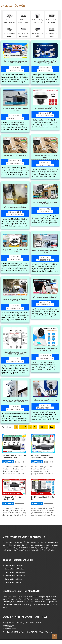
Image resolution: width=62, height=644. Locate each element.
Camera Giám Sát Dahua (14, 565)
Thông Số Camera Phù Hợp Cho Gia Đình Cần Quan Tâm (15, 353)
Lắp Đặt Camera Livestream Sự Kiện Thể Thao (15, 62)
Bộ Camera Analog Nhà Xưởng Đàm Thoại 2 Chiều (42, 456)
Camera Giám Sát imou (14, 579)
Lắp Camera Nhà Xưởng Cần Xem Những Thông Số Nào (15, 401)
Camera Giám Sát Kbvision (15, 576)
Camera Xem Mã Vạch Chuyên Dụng (45, 157)
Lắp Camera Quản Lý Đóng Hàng (15, 156)
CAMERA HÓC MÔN (9, 6)
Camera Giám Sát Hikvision (15, 572)
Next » (44, 427)
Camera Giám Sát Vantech (15, 569)
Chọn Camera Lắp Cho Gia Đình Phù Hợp (45, 203)
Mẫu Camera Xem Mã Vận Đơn (45, 108)
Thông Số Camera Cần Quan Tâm (45, 400)
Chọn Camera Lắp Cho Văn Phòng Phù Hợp (45, 251)
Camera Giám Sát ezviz (14, 582)
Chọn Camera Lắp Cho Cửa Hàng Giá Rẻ (15, 251)
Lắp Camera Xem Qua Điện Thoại (45, 297)
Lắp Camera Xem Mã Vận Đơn (15, 207)
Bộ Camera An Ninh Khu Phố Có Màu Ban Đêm (14, 456)
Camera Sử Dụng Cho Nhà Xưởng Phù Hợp (15, 110)
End (52, 427)
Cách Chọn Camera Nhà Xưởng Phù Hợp (15, 300)
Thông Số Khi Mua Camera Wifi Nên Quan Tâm (45, 350)
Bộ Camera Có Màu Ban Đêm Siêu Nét (12, 498)
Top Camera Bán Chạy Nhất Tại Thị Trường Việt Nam (45, 62)
